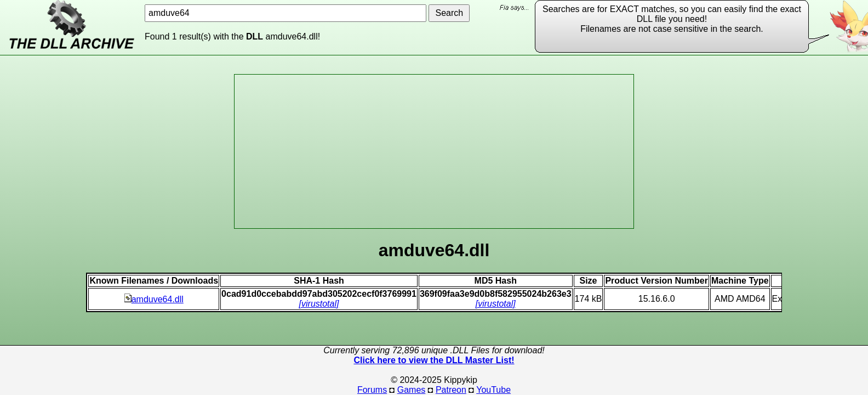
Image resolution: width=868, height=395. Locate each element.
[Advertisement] (434, 151)
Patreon (451, 390)
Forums (372, 390)
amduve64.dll (154, 299)
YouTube (493, 390)
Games (412, 390)
